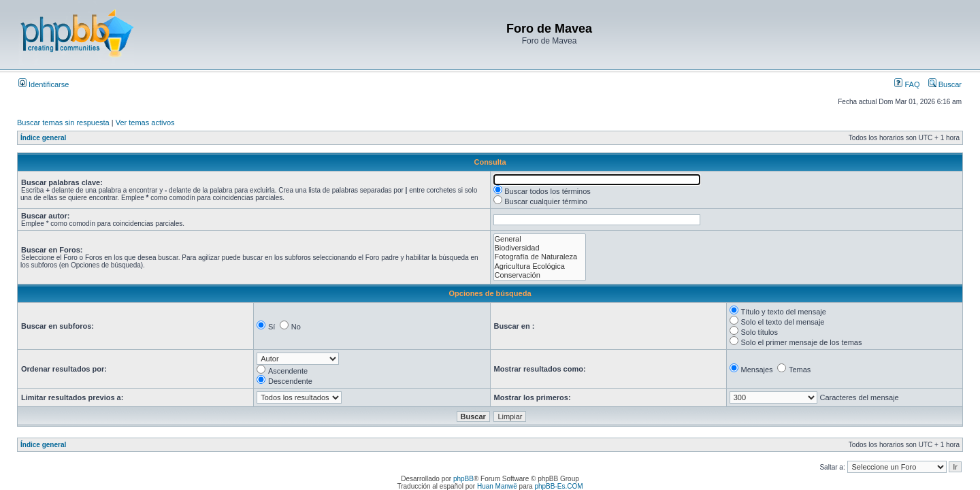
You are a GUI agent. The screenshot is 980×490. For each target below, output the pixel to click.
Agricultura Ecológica (540, 266)
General (540, 239)
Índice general (43, 138)
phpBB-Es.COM (558, 486)
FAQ (907, 84)
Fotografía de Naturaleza (540, 257)
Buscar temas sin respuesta (63, 122)
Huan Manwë (497, 486)
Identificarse (44, 84)
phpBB (463, 479)
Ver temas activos (145, 122)
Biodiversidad (540, 248)
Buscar (945, 84)
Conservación (540, 275)
